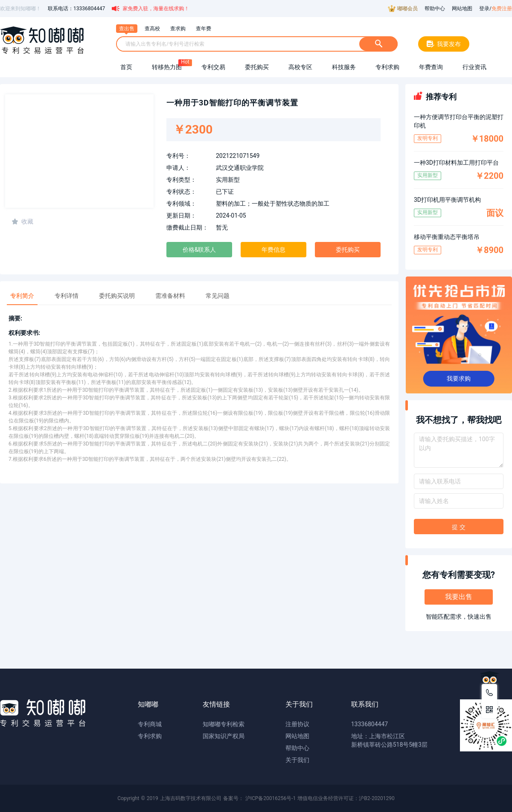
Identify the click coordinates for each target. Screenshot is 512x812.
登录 (484, 9)
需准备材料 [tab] (170, 296)
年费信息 (273, 250)
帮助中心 (435, 9)
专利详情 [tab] (67, 296)
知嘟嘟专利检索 (224, 724)
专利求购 (150, 736)
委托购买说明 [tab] (117, 296)
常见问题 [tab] (218, 296)
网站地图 (462, 9)
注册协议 (297, 724)
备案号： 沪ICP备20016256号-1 (260, 798)
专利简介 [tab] (22, 296)
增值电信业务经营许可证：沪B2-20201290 (346, 798)
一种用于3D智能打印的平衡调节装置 (232, 103)
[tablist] (199, 293)
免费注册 (502, 9)
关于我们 (297, 760)
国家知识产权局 (224, 736)
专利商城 (150, 724)
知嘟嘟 (148, 704)
